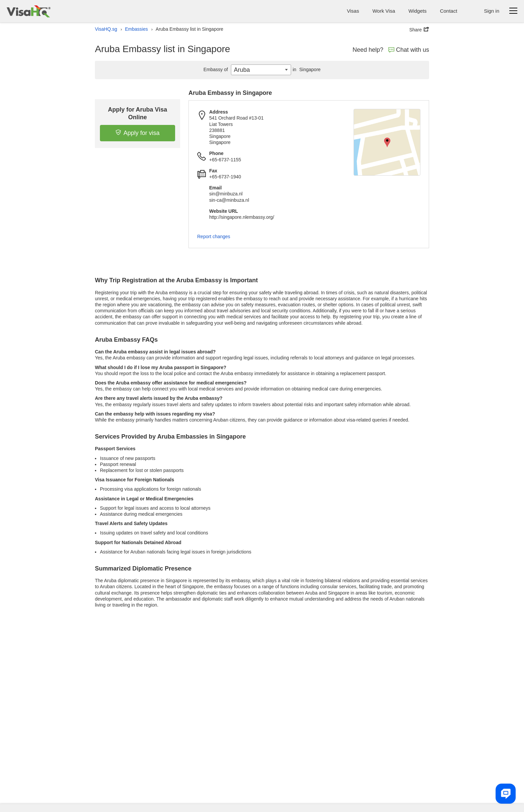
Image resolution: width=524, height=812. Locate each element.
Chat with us (409, 50)
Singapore (306, 69)
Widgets (417, 11)
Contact (448, 11)
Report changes (214, 236)
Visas (353, 11)
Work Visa (384, 11)
